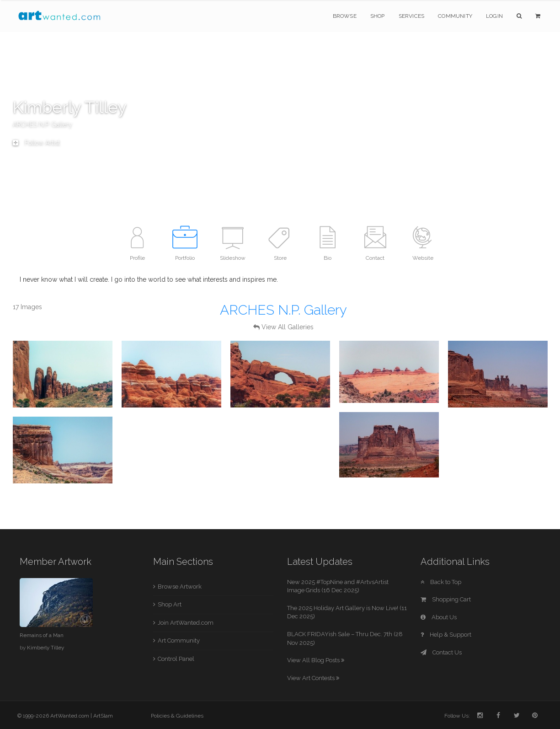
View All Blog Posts (316, 660)
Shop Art (170, 604)
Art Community (179, 641)
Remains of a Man (42, 635)
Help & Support (446, 635)
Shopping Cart (446, 599)
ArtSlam (103, 716)
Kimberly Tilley (45, 648)
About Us (439, 617)
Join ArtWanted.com (186, 623)
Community (455, 16)
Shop (378, 16)
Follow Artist (36, 143)
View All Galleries (288, 327)
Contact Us (441, 652)
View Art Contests (313, 678)
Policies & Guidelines (177, 716)
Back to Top (441, 582)
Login (494, 16)
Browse (345, 16)
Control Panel (176, 659)
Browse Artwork (180, 587)
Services (412, 16)
